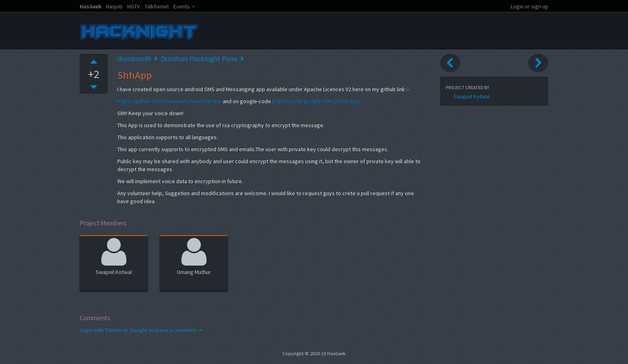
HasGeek (91, 6)
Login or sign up (529, 6)
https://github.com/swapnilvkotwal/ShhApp (169, 101)
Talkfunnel (157, 6)
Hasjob (114, 6)
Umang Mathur (194, 255)
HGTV (134, 6)
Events (182, 6)
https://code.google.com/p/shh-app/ (317, 101)
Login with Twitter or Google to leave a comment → (141, 330)
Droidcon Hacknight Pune (199, 59)
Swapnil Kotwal (114, 255)
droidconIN (134, 59)
